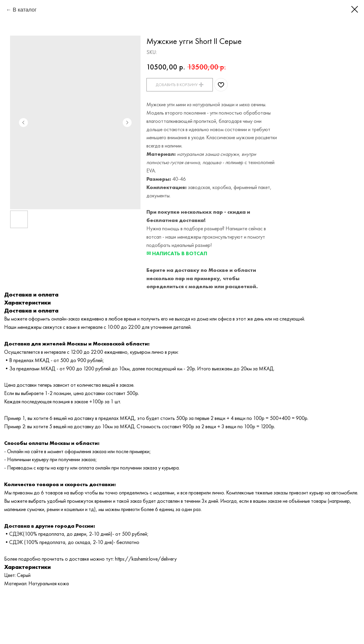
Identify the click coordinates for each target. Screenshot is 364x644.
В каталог (25, 10)
